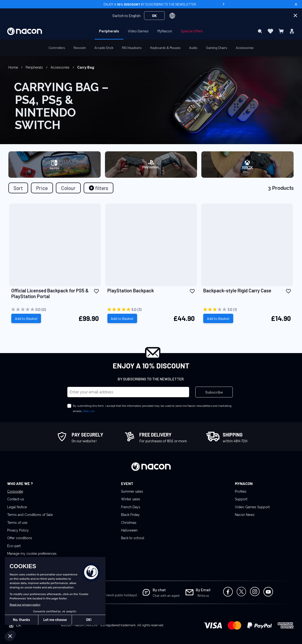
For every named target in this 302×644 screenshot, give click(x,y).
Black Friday (130, 515)
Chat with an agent (166, 595)
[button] (96, 291)
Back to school (133, 538)
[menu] (151, 31)
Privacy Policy (18, 530)
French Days (131, 507)
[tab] (99, 188)
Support (241, 499)
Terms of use (17, 523)
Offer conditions (20, 538)
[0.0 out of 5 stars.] (55, 309)
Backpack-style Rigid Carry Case (237, 290)
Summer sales (132, 491)
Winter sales (131, 499)
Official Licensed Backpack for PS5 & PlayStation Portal (50, 293)
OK (154, 15)
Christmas (129, 523)
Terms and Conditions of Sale (30, 515)
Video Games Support (252, 507)
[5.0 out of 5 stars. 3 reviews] (151, 309)
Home (14, 67)
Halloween (129, 530)
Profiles (241, 491)
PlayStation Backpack (131, 290)
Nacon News (245, 515)
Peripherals (35, 67)
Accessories (61, 67)
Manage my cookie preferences (32, 554)
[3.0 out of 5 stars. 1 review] (247, 309)
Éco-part (14, 546)
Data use (89, 411)
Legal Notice (17, 507)
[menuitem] (109, 31)
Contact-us (16, 499)
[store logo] (25, 31)
